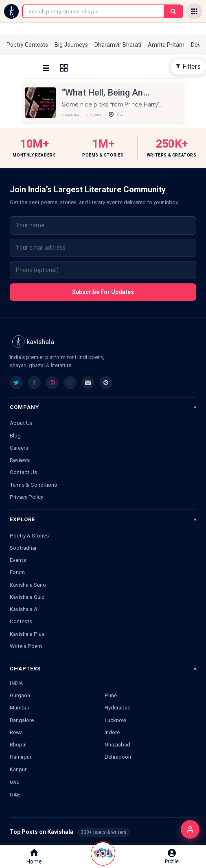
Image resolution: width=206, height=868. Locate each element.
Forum (17, 572)
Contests (21, 621)
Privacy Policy (26, 497)
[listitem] (16, 383)
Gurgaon (20, 695)
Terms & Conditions (33, 485)
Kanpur (18, 769)
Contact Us (23, 472)
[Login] (190, 829)
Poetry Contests (27, 45)
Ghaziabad (117, 744)
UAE (15, 794)
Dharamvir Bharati (118, 45)
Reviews (20, 460)
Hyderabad (118, 707)
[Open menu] (194, 11)
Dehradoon (118, 757)
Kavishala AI (24, 609)
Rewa (16, 732)
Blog (15, 435)
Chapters (25, 669)
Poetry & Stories (29, 535)
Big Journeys (71, 45)
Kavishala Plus (27, 634)
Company (24, 407)
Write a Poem (26, 646)
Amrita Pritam (166, 45)
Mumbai (19, 707)
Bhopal (18, 744)
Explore (22, 519)
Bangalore (22, 720)
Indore (112, 732)
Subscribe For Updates (103, 292)
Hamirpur (21, 757)
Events (18, 560)
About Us (21, 423)
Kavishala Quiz (27, 597)
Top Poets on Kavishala (103, 832)
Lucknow (115, 720)
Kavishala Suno (28, 585)
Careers (19, 448)
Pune (111, 695)
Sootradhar (23, 548)
